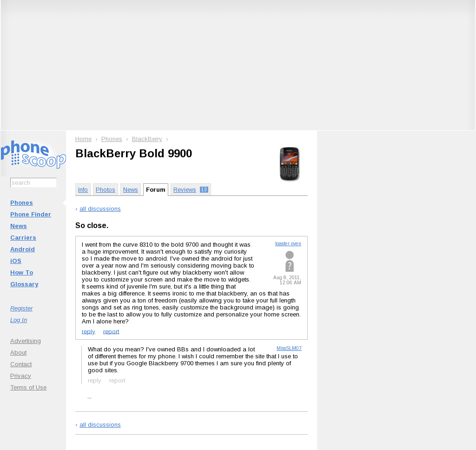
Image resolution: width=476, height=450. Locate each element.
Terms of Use (28, 387)
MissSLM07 (289, 348)
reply (89, 331)
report (111, 331)
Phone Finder (31, 214)
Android (23, 249)
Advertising (26, 341)
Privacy (21, 376)
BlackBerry (147, 139)
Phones (22, 203)
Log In (19, 320)
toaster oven (288, 244)
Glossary (24, 284)
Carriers (23, 238)
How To (22, 272)
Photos (106, 190)
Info (83, 190)
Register (21, 308)
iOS (16, 261)
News (19, 226)
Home (83, 139)
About (18, 353)
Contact (21, 364)
